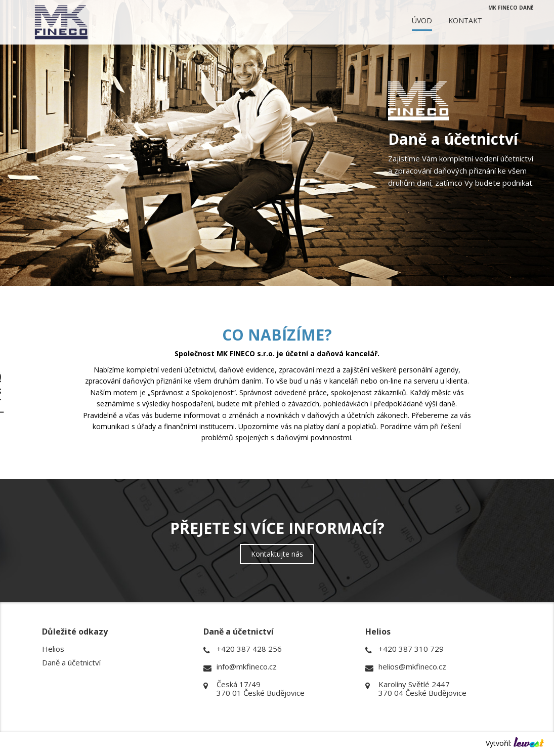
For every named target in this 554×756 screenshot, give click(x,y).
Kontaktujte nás (277, 554)
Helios (53, 649)
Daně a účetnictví (71, 663)
